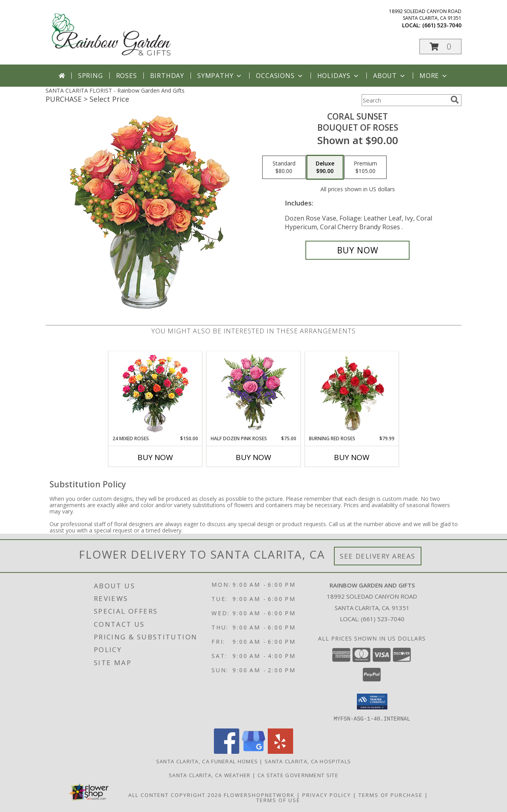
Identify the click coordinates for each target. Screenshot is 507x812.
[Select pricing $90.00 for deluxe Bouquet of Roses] (325, 167)
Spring (91, 76)
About (390, 76)
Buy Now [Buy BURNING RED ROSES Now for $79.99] (352, 457)
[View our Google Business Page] (253, 751)
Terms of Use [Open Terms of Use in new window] (278, 800)
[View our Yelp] (280, 751)
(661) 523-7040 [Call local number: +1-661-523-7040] (442, 25)
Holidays (339, 76)
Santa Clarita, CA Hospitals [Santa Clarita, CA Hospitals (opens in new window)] (308, 761)
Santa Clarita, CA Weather (210, 775)
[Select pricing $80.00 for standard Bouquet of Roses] (284, 167)
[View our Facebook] (227, 751)
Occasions (280, 76)
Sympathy (220, 76)
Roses (127, 76)
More (434, 76)
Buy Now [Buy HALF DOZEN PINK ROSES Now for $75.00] (253, 457)
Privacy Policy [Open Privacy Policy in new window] (327, 795)
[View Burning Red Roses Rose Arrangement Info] (352, 393)
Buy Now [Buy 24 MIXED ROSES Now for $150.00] (155, 457)
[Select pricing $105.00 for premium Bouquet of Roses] (365, 167)
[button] (440, 47)
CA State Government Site (298, 775)
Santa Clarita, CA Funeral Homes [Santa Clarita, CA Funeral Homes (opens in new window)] (207, 761)
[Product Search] (404, 100)
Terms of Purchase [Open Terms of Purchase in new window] (391, 795)
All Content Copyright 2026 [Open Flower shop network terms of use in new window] (175, 795)
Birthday (167, 76)
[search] (455, 100)
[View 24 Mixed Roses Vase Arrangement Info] (155, 393)
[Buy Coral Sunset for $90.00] (357, 250)
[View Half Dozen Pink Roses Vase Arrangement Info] (254, 393)
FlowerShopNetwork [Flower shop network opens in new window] (259, 795)
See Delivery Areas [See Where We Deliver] (378, 556)
